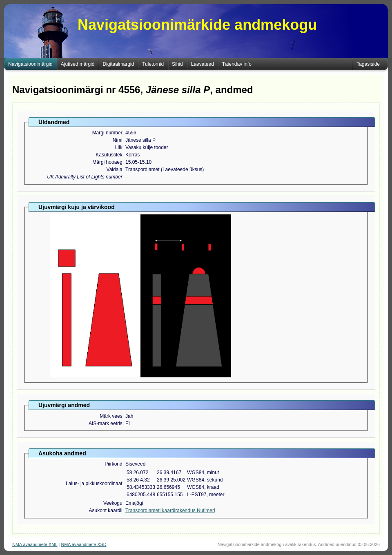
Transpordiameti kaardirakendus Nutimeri (170, 510)
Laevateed (203, 64)
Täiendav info (237, 64)
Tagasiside (368, 64)
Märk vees (111, 416)
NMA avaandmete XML (35, 544)
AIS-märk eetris (106, 423)
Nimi (118, 140)
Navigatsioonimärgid (30, 64)
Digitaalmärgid (118, 64)
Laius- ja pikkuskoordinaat (94, 484)
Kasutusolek (109, 155)
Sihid (177, 64)
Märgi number (107, 133)
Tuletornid (153, 64)
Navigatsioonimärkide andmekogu (197, 25)
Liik (119, 147)
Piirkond (113, 464)
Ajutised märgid (78, 64)
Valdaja (115, 169)
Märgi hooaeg (107, 162)
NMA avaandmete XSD (84, 544)
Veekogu (113, 503)
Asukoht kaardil (106, 510)
